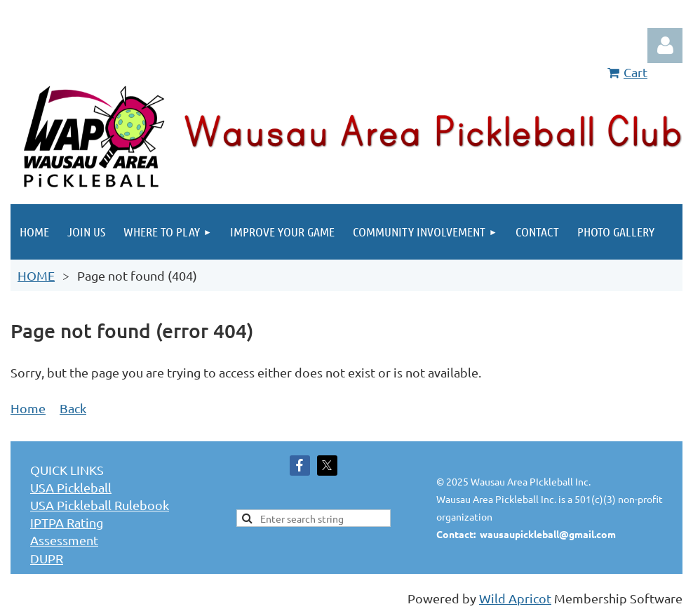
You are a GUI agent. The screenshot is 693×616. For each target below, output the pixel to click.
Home (28, 408)
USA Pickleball (71, 487)
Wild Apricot (515, 598)
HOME (36, 275)
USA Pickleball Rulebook (100, 505)
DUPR (47, 558)
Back (73, 408)
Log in (665, 46)
